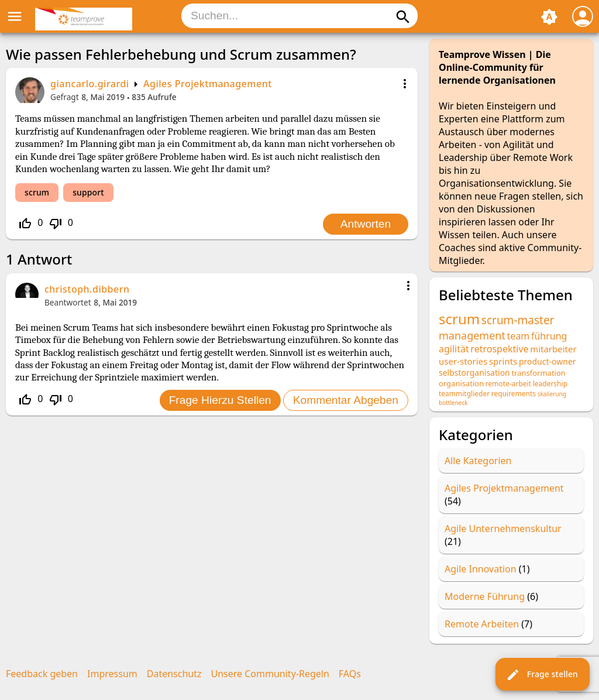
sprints (503, 361)
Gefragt (65, 97)
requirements (514, 394)
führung (549, 336)
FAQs (350, 674)
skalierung (552, 394)
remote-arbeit (508, 384)
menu (15, 16)
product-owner (548, 361)
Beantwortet (68, 302)
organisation (461, 383)
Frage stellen (542, 675)
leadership (550, 384)
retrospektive (499, 349)
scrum (37, 192)
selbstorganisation (474, 373)
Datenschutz (174, 674)
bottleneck (453, 403)
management (472, 335)
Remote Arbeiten (482, 624)
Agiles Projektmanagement (208, 84)
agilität (454, 349)
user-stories (463, 361)
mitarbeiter (553, 349)
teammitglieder (464, 394)
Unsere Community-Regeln (270, 674)
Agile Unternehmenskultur (503, 529)
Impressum (112, 674)
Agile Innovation (481, 569)
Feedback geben (42, 674)
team (519, 336)
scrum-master (518, 320)
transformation (538, 373)
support (88, 192)
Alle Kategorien (478, 461)
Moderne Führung (485, 596)
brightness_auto (549, 17)
